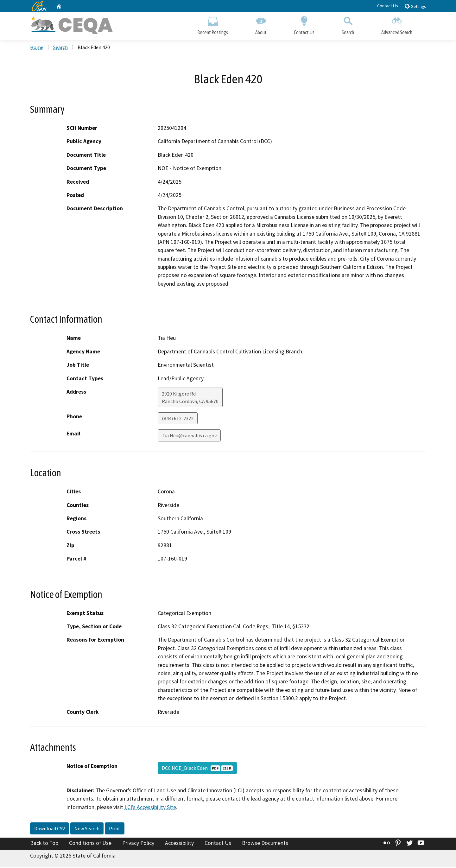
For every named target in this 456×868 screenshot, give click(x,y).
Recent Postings (213, 25)
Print (115, 829)
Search (348, 25)
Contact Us (388, 6)
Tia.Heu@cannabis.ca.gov (189, 436)
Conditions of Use (90, 844)
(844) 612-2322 (178, 419)
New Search (87, 829)
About (261, 25)
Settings (415, 6)
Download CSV (50, 829)
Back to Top (44, 844)
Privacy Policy (138, 844)
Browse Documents (265, 844)
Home (37, 48)
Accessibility (179, 844)
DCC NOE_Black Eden (197, 769)
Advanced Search (397, 25)
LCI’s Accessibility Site (150, 808)
